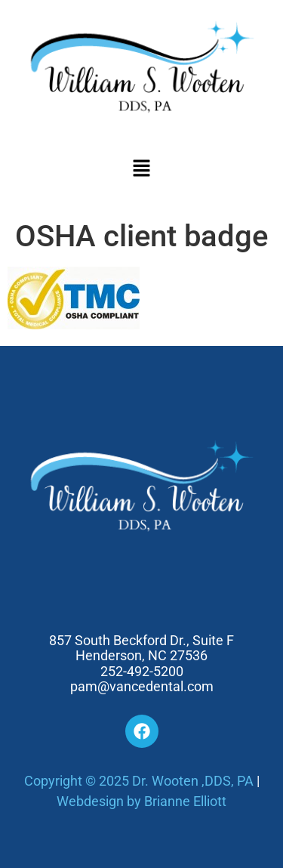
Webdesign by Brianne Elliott (141, 801)
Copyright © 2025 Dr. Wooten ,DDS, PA (139, 781)
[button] (141, 169)
